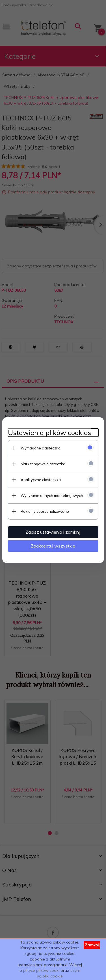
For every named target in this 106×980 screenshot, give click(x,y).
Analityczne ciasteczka (41, 480)
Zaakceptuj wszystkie (53, 546)
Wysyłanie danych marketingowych (52, 496)
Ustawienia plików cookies (49, 433)
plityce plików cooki (41, 970)
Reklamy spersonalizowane (45, 511)
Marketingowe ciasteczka (43, 464)
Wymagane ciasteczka (41, 448)
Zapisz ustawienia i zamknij (53, 532)
